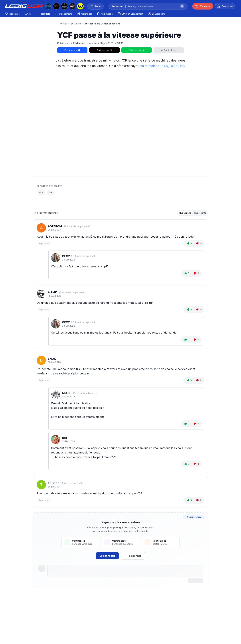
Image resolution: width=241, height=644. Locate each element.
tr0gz (53, 484)
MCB (65, 394)
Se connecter (107, 557)
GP (51, 193)
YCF (41, 193)
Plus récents (199, 214)
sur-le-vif (76, 24)
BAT (65, 439)
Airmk (52, 293)
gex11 (66, 257)
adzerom (55, 227)
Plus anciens (183, 214)
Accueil (63, 24)
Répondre (44, 244)
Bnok (52, 360)
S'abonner (133, 557)
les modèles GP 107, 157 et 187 (162, 66)
